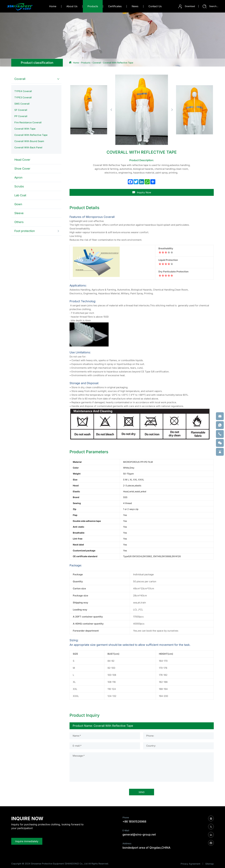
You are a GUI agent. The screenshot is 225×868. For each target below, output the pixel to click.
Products (86, 63)
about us (72, 6)
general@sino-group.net (139, 834)
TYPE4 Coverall (23, 91)
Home (53, 6)
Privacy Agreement (190, 864)
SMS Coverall (22, 104)
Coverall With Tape (25, 129)
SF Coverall (21, 110)
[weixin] (220, 443)
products (93, 6)
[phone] (220, 434)
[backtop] (220, 452)
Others (19, 222)
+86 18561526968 (134, 822)
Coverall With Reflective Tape (118, 63)
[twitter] (211, 827)
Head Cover (22, 160)
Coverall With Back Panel (28, 147)
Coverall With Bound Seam (29, 141)
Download (187, 6)
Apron (18, 177)
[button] (111, 110)
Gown (18, 204)
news (135, 6)
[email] (220, 416)
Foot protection (25, 231)
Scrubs (19, 186)
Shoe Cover (22, 169)
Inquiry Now (142, 192)
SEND (142, 792)
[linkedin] (211, 835)
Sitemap (210, 864)
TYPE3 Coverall (23, 97)
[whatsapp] (220, 425)
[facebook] (211, 843)
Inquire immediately (27, 841)
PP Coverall (21, 116)
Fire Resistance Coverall (28, 122)
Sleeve (19, 213)
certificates (115, 6)
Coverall (97, 63)
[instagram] (211, 818)
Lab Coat (20, 195)
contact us (155, 6)
